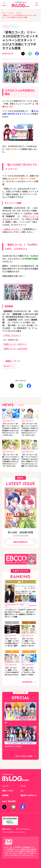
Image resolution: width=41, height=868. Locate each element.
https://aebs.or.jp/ (28, 855)
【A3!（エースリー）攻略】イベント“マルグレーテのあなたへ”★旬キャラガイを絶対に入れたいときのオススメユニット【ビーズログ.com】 (30, 429)
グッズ (23, 786)
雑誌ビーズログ (8, 791)
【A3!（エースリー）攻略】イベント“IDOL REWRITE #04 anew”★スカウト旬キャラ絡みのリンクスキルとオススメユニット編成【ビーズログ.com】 (12, 671)
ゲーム (14, 26)
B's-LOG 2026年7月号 (21, 532)
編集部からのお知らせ (28, 795)
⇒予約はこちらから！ (12, 335)
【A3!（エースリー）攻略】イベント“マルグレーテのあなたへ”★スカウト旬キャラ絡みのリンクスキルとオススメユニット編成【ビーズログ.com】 (30, 460)
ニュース (11, 13)
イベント (19, 13)
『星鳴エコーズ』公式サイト (15, 344)
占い (22, 791)
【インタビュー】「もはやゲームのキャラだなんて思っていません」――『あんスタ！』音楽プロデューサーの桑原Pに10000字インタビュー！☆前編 (20, 613)
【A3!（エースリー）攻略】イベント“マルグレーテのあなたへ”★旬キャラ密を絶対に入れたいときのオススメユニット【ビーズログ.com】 (11, 429)
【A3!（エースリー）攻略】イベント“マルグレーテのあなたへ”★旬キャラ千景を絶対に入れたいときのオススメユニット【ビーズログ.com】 (11, 460)
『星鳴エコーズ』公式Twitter (15, 349)
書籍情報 (5, 795)
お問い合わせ (7, 829)
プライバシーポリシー (23, 829)
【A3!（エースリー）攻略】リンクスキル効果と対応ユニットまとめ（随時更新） (12, 642)
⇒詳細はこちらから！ (12, 229)
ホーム (4, 13)
